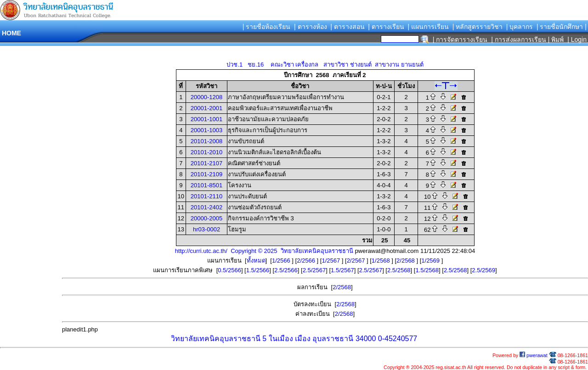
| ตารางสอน (348, 27)
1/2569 (431, 261)
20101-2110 (206, 196)
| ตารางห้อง (311, 27)
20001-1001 (206, 119)
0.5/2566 (229, 270)
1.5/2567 (342, 270)
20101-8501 (206, 185)
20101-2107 (206, 163)
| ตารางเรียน (386, 27)
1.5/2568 (427, 270)
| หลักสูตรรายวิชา (478, 27)
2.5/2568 (399, 270)
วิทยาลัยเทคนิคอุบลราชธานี (216, 339)
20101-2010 (206, 152)
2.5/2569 (483, 270)
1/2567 (331, 261)
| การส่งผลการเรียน (519, 39)
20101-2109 (206, 174)
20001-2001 (206, 108)
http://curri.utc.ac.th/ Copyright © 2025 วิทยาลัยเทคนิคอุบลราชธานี (264, 251)
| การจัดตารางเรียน (460, 39)
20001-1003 (206, 130)
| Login (576, 39)
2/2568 (406, 261)
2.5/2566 (286, 270)
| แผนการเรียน (428, 27)
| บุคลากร (520, 27)
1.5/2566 (258, 270)
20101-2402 (206, 207)
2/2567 (357, 261)
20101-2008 (206, 141)
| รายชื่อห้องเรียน (267, 27)
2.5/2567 (314, 270)
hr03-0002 (206, 229)
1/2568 (382, 261)
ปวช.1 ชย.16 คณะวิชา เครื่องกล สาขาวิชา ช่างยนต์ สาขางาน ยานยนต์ (325, 64)
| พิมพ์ (556, 39)
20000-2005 (206, 218)
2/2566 (307, 261)
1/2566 (282, 261)
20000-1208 (206, 97)
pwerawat (534, 355)
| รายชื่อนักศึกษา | (562, 27)
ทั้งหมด (256, 261)
